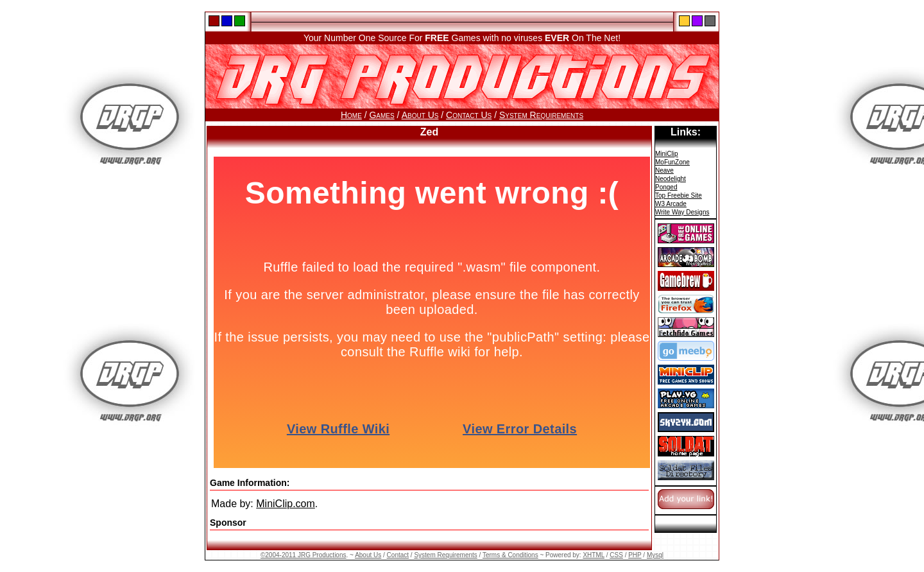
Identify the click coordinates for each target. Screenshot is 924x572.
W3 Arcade (671, 204)
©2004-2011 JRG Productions (304, 555)
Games (381, 115)
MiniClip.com (286, 504)
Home (351, 115)
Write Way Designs (682, 212)
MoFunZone (672, 162)
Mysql (655, 555)
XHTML (594, 555)
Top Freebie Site (679, 195)
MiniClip (667, 154)
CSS (616, 555)
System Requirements (541, 115)
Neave (664, 170)
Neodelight (671, 179)
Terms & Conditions (510, 555)
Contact (398, 555)
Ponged (666, 187)
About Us (420, 115)
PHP (635, 555)
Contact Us (469, 115)
